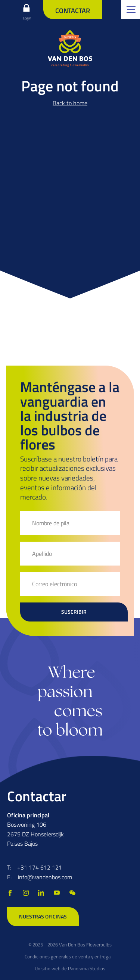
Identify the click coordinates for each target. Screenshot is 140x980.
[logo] (70, 48)
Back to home (70, 103)
